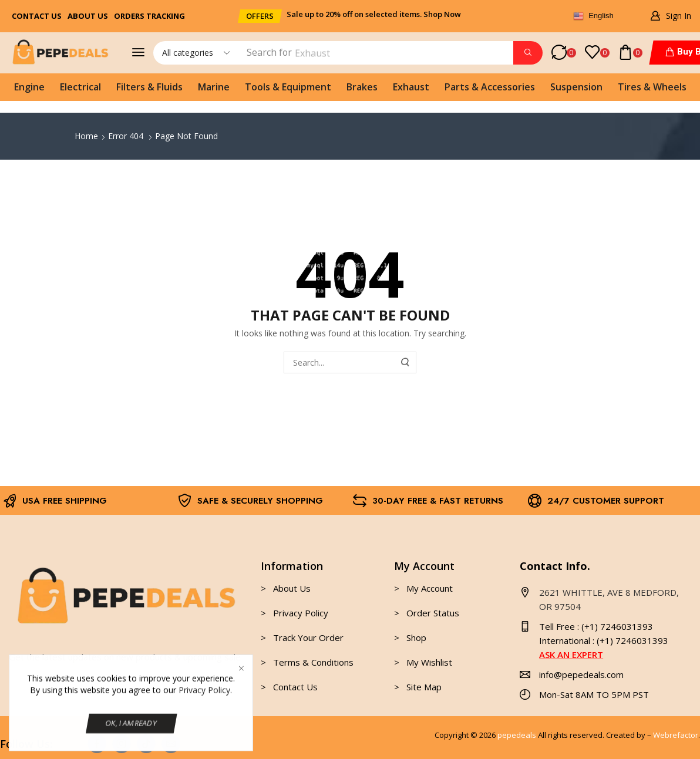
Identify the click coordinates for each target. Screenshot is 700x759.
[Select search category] (195, 53)
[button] (260, 16)
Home (86, 136)
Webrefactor (676, 735)
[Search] (528, 53)
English (593, 16)
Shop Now (442, 14)
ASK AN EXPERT (571, 655)
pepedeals (517, 735)
